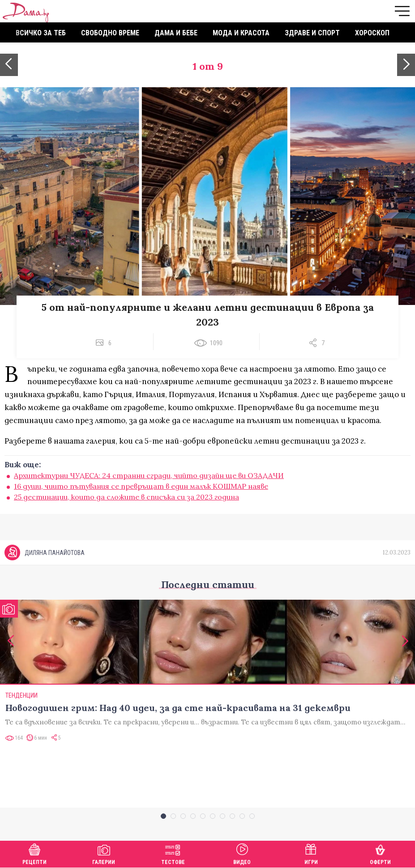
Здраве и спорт (312, 33)
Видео (242, 853)
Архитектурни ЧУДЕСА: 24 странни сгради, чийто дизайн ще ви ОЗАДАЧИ (149, 475)
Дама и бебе (176, 33)
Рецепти (34, 853)
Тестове (173, 853)
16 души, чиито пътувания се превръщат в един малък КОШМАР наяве (141, 486)
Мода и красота (241, 33)
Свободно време (110, 33)
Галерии (104, 853)
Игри (311, 853)
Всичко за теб (41, 33)
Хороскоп (372, 33)
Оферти (380, 853)
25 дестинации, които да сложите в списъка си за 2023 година (126, 497)
